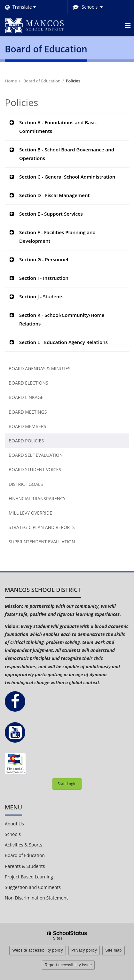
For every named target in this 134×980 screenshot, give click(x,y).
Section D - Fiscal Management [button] (54, 195)
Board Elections (28, 383)
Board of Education (42, 81)
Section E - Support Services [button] (51, 214)
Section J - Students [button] (41, 296)
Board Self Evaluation (36, 455)
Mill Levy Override (30, 513)
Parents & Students (25, 866)
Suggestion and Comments (33, 887)
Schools (13, 834)
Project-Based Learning (29, 877)
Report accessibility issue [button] (68, 965)
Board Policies (26, 441)
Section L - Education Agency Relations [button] (63, 342)
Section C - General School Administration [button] (67, 177)
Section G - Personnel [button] (44, 259)
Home (11, 81)
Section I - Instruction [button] (44, 278)
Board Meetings (28, 412)
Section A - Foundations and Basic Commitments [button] (58, 127)
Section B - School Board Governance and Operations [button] (67, 154)
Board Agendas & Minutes (39, 368)
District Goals (26, 484)
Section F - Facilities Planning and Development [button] (57, 237)
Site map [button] (113, 950)
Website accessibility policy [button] (38, 950)
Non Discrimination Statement (36, 898)
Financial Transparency (37, 498)
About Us (14, 824)
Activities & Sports (24, 845)
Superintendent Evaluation (42, 542)
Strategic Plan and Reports (42, 527)
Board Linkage (26, 397)
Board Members (27, 426)
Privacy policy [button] (84, 950)
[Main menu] (128, 25)
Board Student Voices (35, 469)
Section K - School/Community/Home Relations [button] (62, 319)
